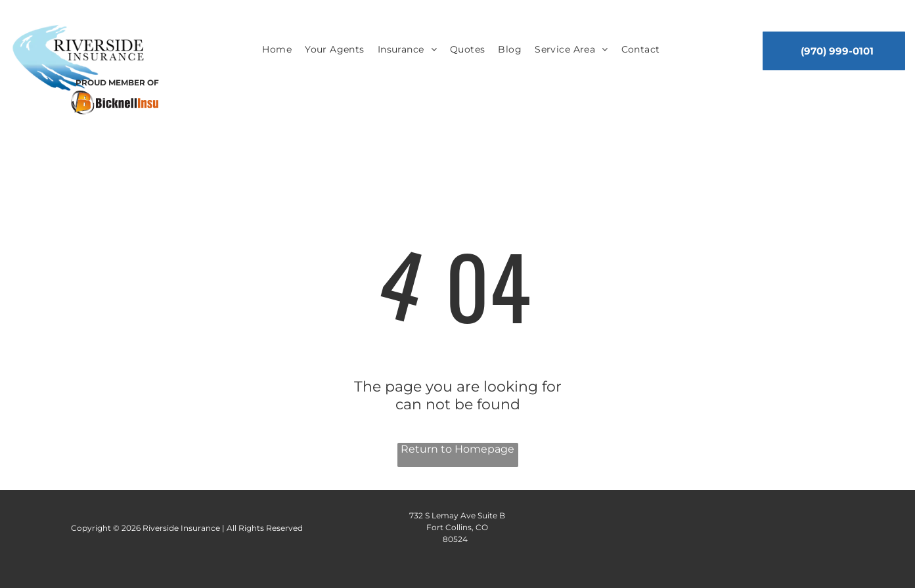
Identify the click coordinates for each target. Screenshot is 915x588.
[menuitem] (277, 50)
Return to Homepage (457, 449)
